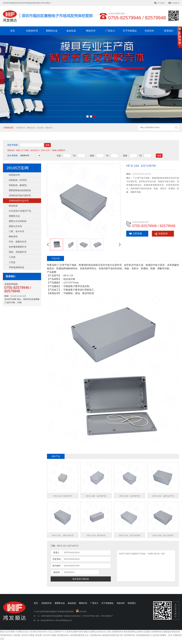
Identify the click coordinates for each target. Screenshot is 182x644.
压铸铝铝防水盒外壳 (19, 201)
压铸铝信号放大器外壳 (20, 195)
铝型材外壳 (32, 31)
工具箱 (12, 257)
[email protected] (18, 296)
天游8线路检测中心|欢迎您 (148, 635)
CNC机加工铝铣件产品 (20, 211)
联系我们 (169, 31)
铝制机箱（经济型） (19, 180)
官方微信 (161, 3)
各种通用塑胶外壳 (18, 247)
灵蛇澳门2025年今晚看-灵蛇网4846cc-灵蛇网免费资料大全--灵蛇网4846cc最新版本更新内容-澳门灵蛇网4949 (85, 635)
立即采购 (137, 234)
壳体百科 (149, 31)
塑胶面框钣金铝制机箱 (20, 190)
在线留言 (176, 3)
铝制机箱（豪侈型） (19, 185)
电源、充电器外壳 (18, 252)
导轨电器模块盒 (17, 267)
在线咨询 (163, 234)
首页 (13, 31)
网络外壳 (91, 31)
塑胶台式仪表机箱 (18, 221)
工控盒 (12, 262)
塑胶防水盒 (52, 31)
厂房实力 (110, 31)
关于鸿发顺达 (130, 31)
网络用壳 (13, 236)
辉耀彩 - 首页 (166, 635)
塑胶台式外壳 (15, 226)
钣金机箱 (71, 31)
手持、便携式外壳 (18, 242)
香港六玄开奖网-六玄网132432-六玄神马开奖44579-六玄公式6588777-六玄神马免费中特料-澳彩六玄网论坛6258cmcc (54, 632)
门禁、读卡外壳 (17, 231)
